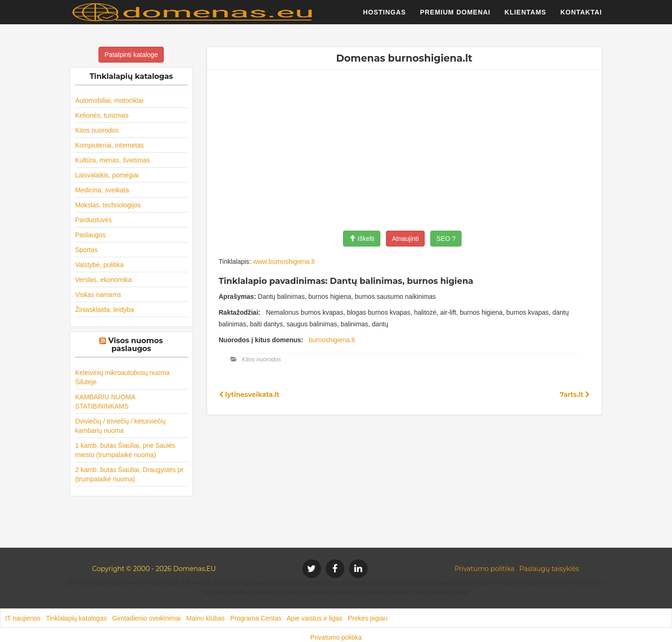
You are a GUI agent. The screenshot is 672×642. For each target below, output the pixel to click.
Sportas (86, 250)
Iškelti (362, 239)
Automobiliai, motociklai (109, 100)
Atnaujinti (406, 239)
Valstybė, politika (99, 265)
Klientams (525, 16)
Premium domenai (455, 16)
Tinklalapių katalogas (76, 618)
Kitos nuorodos (97, 130)
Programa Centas (256, 618)
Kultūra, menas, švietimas (112, 160)
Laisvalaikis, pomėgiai (107, 175)
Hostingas (385, 16)
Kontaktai (581, 16)
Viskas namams (98, 295)
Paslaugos (90, 235)
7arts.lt (575, 395)
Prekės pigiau (367, 618)
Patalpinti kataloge (131, 55)
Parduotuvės (94, 220)
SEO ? (446, 239)
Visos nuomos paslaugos (136, 345)
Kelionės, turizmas (102, 115)
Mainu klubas (206, 618)
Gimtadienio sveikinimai (146, 618)
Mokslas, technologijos (108, 205)
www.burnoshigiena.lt (284, 261)
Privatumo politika (485, 569)
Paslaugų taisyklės (549, 569)
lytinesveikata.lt (249, 395)
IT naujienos (23, 618)
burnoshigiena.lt (332, 340)
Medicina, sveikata (102, 190)
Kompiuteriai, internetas (109, 145)
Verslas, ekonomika (103, 280)
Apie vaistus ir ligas (315, 618)
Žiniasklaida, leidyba (105, 310)
